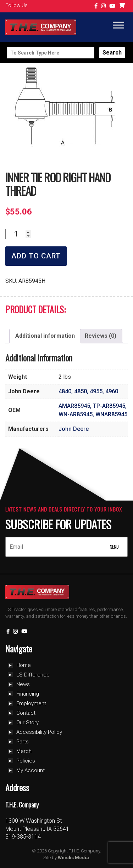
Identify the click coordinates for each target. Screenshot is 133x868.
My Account (31, 770)
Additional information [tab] (45, 336)
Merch (24, 751)
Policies (26, 761)
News (23, 684)
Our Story (27, 723)
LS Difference (33, 675)
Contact (26, 713)
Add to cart (36, 256)
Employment (31, 703)
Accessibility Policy (39, 732)
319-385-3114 (23, 837)
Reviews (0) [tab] (101, 336)
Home (24, 665)
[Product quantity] (19, 234)
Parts (23, 742)
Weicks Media (73, 858)
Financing (28, 694)
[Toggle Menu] (118, 25)
